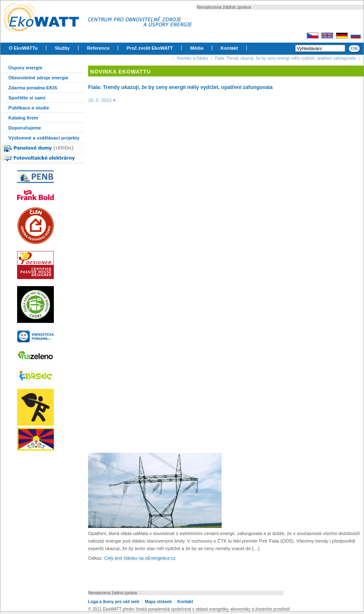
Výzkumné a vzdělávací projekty (44, 138)
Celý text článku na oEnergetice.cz (140, 558)
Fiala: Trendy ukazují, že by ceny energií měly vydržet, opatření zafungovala (285, 58)
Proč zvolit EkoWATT (150, 48)
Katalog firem (23, 118)
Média (197, 48)
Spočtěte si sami (27, 98)
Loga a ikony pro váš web (114, 602)
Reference (98, 48)
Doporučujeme (25, 128)
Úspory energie (25, 68)
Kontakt (229, 48)
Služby (62, 48)
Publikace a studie (29, 108)
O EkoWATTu (23, 48)
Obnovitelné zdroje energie (38, 78)
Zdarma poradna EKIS (33, 88)
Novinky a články (193, 58)
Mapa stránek (158, 602)
